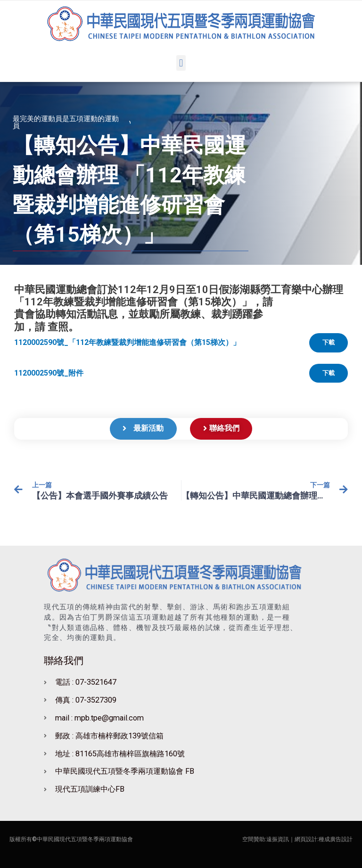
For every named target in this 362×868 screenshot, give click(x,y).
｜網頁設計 (303, 839)
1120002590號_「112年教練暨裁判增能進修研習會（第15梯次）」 (127, 342)
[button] (181, 63)
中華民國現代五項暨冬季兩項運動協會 (85, 839)
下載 (329, 342)
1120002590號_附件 (49, 373)
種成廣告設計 (336, 839)
